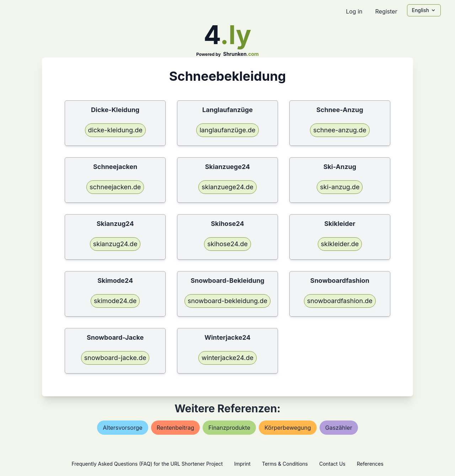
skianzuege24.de (227, 187)
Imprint (242, 464)
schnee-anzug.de (340, 130)
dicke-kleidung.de (115, 130)
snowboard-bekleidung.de (227, 301)
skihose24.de (227, 244)
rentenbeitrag (176, 428)
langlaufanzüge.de (227, 130)
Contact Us (332, 464)
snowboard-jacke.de (115, 358)
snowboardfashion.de (340, 301)
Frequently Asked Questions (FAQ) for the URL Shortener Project (147, 464)
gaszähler (339, 428)
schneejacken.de (115, 187)
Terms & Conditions (285, 464)
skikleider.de (340, 244)
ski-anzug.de (340, 187)
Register (386, 11)
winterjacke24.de (227, 358)
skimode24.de (115, 301)
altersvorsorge (122, 428)
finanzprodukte (229, 428)
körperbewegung (288, 428)
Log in (354, 11)
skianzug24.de (115, 244)
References (370, 464)
